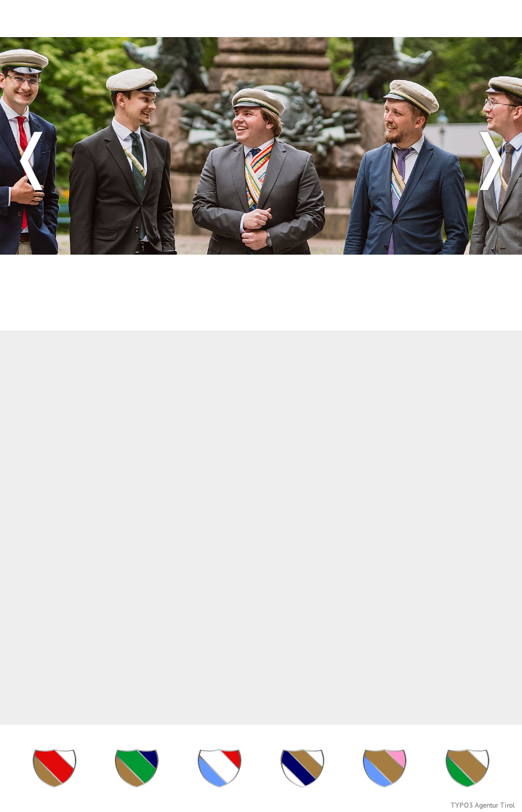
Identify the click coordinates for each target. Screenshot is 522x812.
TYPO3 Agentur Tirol (483, 805)
